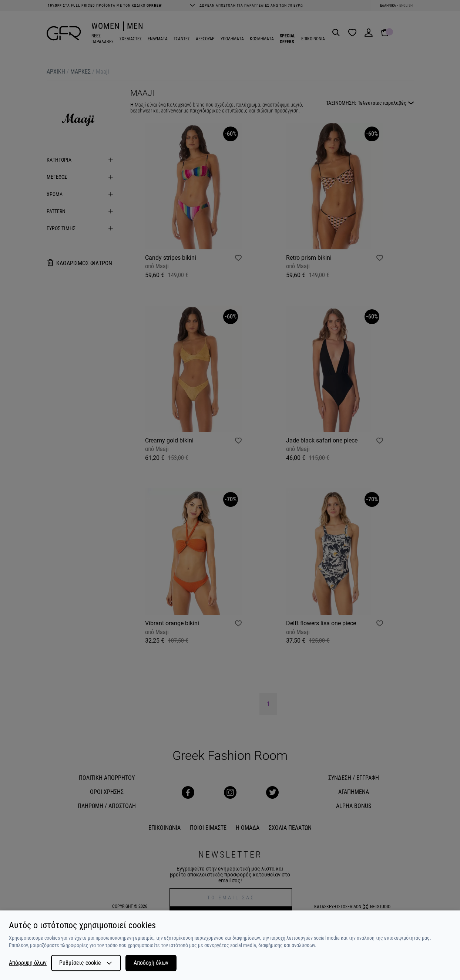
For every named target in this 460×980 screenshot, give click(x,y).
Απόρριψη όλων (28, 963)
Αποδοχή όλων (151, 963)
